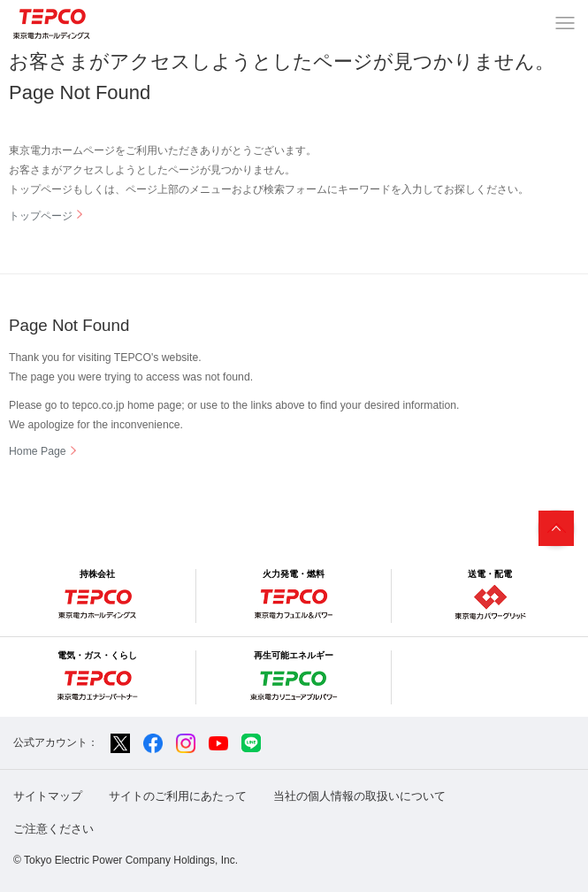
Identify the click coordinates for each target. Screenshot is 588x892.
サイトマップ (48, 796)
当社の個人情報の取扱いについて (359, 796)
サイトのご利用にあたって (178, 796)
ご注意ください (53, 829)
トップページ (41, 216)
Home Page (38, 451)
